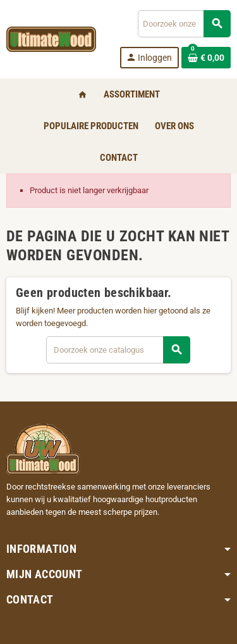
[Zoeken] (184, 24)
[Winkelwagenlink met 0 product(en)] (206, 58)
